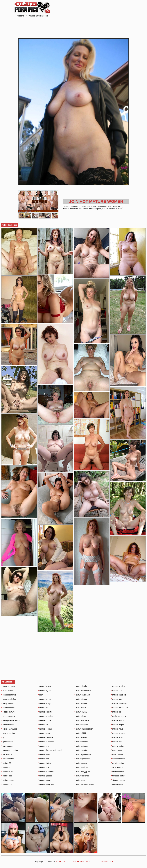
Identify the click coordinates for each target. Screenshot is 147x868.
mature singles (118, 686)
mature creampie (46, 737)
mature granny (45, 780)
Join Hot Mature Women (96, 201)
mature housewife (83, 691)
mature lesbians (82, 720)
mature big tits (44, 691)
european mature (9, 729)
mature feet (43, 759)
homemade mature (10, 750)
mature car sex (45, 720)
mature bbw (7, 784)
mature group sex (46, 784)
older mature (117, 754)
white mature (117, 784)
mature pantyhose (83, 754)
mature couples (45, 733)
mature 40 (6, 767)
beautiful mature (9, 695)
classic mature (8, 712)
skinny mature (118, 771)
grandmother (7, 742)
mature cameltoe (46, 716)
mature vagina (118, 725)
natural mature (118, 746)
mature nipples (81, 746)
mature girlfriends (46, 771)
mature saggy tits (82, 771)
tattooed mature (118, 776)
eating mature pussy (10, 720)
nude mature (117, 750)
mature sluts (117, 691)
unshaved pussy (119, 716)
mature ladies (81, 703)
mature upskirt (118, 720)
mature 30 (6, 763)
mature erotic (44, 754)
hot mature (6, 754)
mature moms (81, 737)
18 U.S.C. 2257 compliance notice (99, 861)
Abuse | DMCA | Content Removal (70, 861)
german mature (8, 733)
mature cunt (43, 746)
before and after (9, 699)
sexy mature (117, 767)
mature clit (43, 725)
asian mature (7, 691)
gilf (3, 737)
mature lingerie (81, 725)
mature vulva (117, 729)
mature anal (7, 771)
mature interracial (83, 695)
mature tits (116, 712)
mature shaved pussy (84, 784)
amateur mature (9, 686)
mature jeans (81, 699)
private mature (118, 763)
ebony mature (8, 725)
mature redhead (82, 767)
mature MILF (81, 733)
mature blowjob (45, 703)
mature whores (118, 733)
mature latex (80, 708)
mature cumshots (46, 742)
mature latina (81, 712)
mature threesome (119, 708)
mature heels (81, 686)
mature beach (44, 686)
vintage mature (118, 780)
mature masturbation (84, 729)
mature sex (80, 780)
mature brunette (45, 712)
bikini (41, 695)
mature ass (7, 776)
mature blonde (45, 699)
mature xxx (116, 742)
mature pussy (81, 763)
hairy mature (7, 746)
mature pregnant (82, 759)
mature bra (43, 708)
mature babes (8, 780)
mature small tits (119, 695)
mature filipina (44, 763)
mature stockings (119, 703)
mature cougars (45, 729)
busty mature (7, 703)
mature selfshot (82, 776)
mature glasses (45, 776)
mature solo (117, 699)
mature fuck (43, 767)
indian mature (8, 759)
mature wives (117, 737)
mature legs (80, 716)
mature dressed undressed (50, 750)
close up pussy (8, 716)
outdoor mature (118, 759)
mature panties (81, 750)
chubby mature (8, 708)
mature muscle (81, 742)
